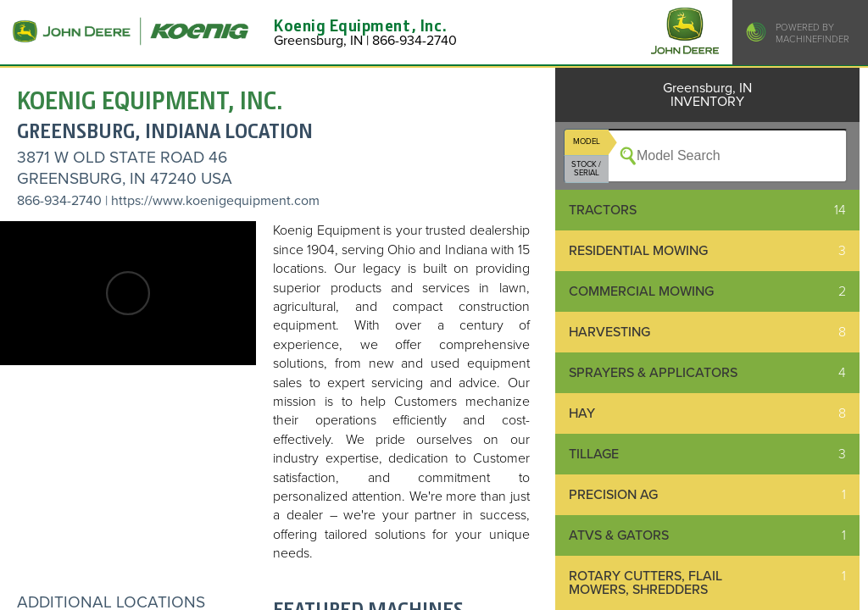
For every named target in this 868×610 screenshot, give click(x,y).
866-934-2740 (59, 201)
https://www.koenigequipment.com (215, 201)
